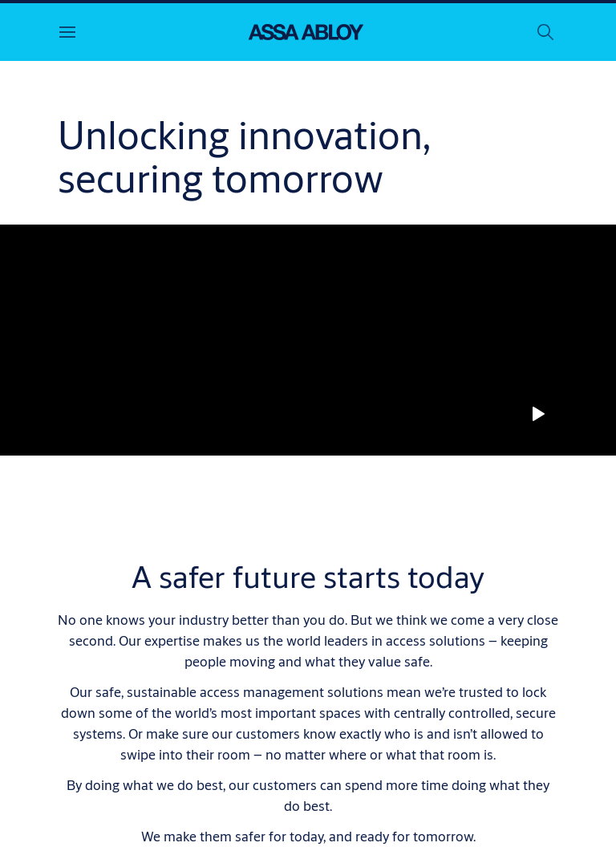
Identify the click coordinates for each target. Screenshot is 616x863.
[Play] (537, 414)
